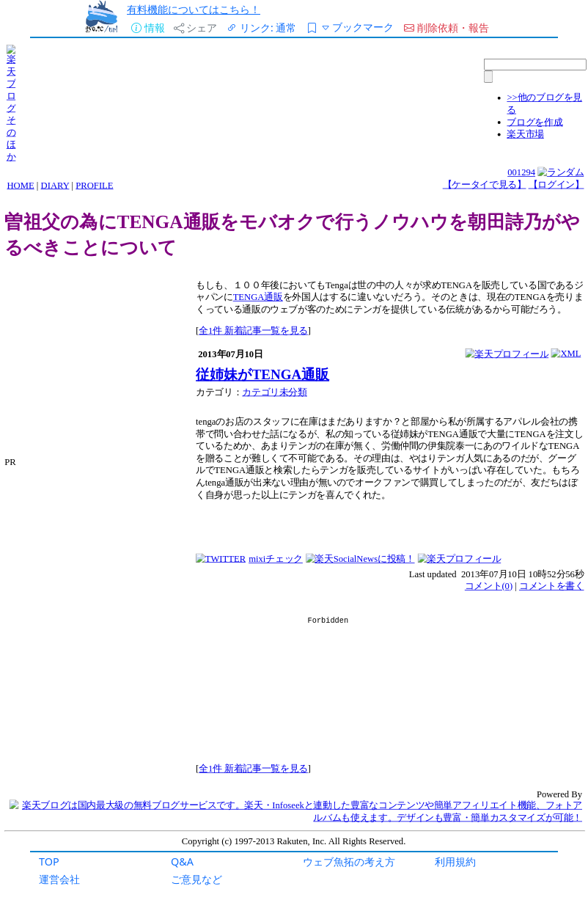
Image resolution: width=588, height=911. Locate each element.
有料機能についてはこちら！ (194, 9)
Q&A (182, 861)
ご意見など (196, 879)
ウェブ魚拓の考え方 (349, 861)
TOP (49, 861)
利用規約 (455, 861)
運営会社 (59, 879)
